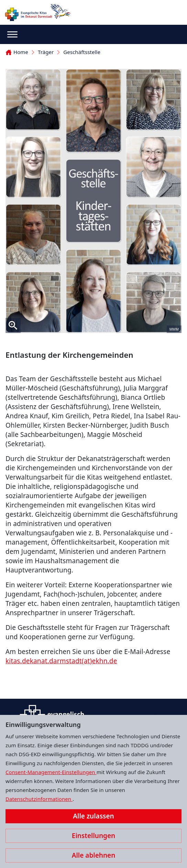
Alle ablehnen (94, 855)
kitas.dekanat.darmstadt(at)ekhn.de (61, 661)
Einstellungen (93, 836)
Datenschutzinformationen (39, 799)
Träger (46, 52)
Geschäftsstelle (82, 52)
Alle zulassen (93, 816)
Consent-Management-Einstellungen (51, 772)
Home (17, 52)
